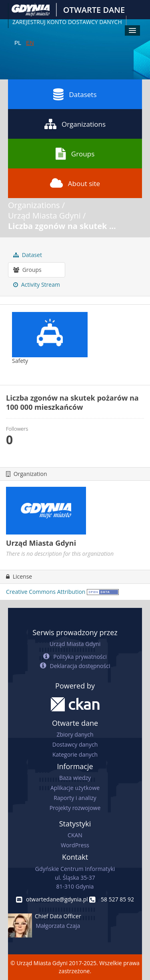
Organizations (75, 124)
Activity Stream (37, 284)
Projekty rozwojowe (75, 808)
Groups (75, 154)
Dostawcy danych (75, 744)
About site (75, 183)
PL (18, 43)
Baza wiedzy (75, 778)
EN (30, 43)
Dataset (28, 255)
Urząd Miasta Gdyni (44, 216)
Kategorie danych (75, 754)
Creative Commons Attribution (46, 592)
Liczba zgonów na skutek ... (62, 226)
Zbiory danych (75, 734)
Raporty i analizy (75, 798)
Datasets (75, 94)
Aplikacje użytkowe (75, 788)
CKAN (75, 835)
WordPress (75, 845)
